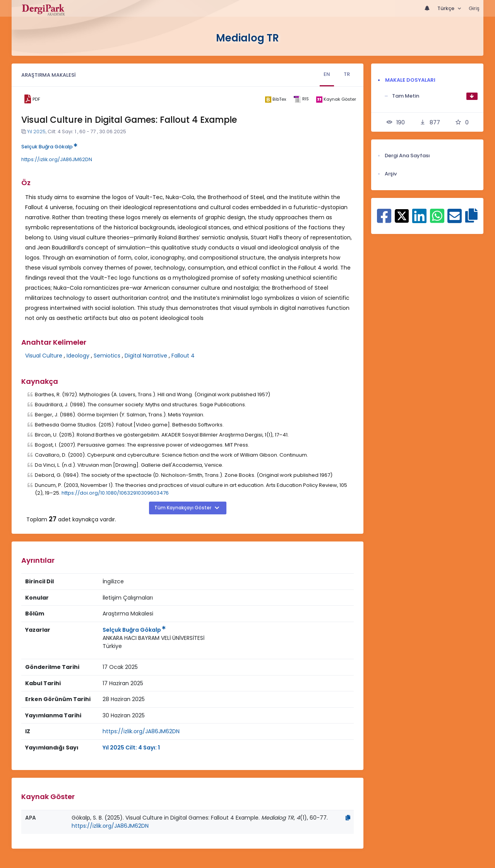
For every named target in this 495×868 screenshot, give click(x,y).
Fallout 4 (183, 356)
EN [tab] (327, 74)
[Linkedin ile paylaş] (419, 220)
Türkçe (446, 8)
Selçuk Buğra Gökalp (49, 147)
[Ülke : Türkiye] (112, 646)
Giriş (474, 8)
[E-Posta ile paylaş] (455, 220)
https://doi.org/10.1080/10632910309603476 (115, 493)
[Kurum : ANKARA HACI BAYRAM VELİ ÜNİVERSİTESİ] (153, 638)
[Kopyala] (348, 818)
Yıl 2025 (36, 131)
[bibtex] (275, 99)
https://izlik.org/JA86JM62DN (57, 159)
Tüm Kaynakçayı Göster (183, 508)
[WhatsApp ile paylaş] (437, 220)
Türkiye (112, 646)
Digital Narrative (146, 356)
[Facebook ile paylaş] (384, 220)
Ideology (78, 356)
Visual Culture (44, 356)
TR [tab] (347, 74)
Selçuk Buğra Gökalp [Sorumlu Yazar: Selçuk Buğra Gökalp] (134, 630)
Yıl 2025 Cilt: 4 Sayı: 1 (131, 748)
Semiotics (107, 356)
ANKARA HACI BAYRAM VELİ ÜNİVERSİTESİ (153, 638)
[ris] (301, 99)
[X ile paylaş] (402, 215)
